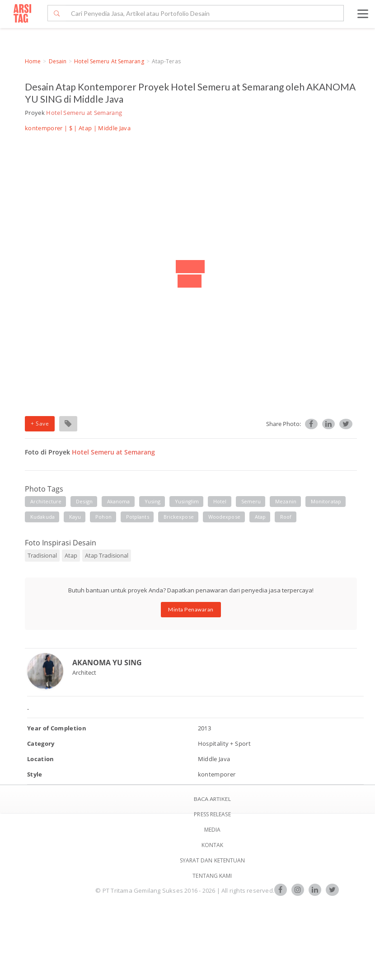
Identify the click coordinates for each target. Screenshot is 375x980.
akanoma (119, 501)
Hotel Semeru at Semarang (109, 61)
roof (286, 517)
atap (260, 517)
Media (213, 830)
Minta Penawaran (191, 609)
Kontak (213, 845)
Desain (58, 61)
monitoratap (326, 501)
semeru (251, 501)
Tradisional (42, 555)
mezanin (286, 501)
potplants (138, 517)
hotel (220, 501)
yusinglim (187, 501)
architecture (46, 501)
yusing (153, 501)
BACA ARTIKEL (212, 799)
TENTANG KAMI (212, 876)
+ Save (40, 424)
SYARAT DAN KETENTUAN (213, 860)
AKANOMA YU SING (107, 663)
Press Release (212, 814)
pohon (103, 517)
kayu (75, 517)
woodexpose (224, 517)
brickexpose (179, 517)
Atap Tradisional (107, 555)
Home (33, 61)
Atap (85, 128)
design (84, 501)
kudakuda (42, 517)
